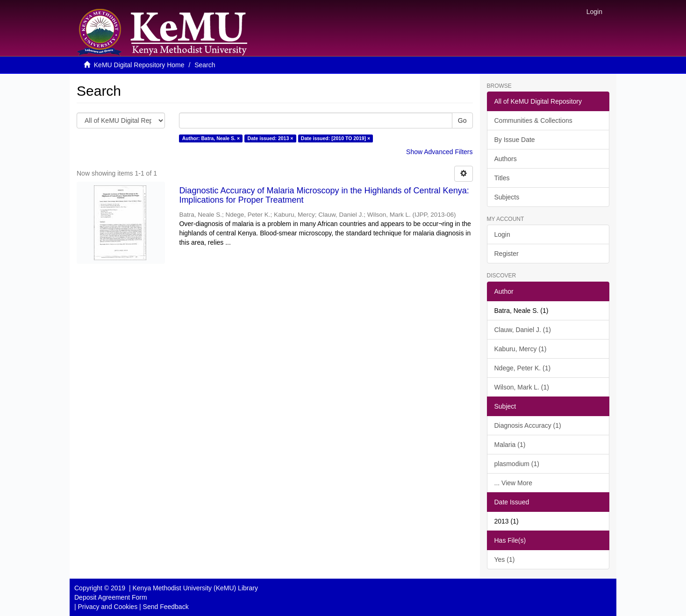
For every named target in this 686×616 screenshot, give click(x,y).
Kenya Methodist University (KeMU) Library (195, 588)
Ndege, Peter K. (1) (523, 368)
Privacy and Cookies (108, 607)
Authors (506, 159)
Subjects (507, 197)
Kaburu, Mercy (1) (521, 349)
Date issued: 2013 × (271, 138)
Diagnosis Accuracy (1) (528, 425)
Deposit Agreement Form (111, 597)
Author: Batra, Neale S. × (211, 138)
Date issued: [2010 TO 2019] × (336, 138)
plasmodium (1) (517, 464)
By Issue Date (515, 140)
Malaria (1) (510, 445)
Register (507, 254)
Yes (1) (505, 559)
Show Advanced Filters (439, 152)
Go (462, 120)
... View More (513, 483)
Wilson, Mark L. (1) (522, 387)
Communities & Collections (533, 120)
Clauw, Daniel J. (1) (523, 330)
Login (502, 234)
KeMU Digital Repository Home (139, 65)
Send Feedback (166, 607)
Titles (502, 178)
